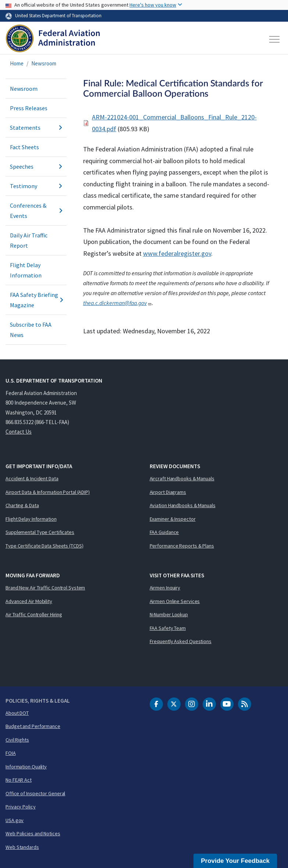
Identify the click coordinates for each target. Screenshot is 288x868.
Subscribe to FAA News (31, 330)
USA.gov (15, 820)
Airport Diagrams (168, 492)
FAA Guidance (164, 532)
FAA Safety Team (168, 628)
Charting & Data (22, 505)
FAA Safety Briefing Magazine (36, 300)
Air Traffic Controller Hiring (34, 614)
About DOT (17, 713)
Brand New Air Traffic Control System (45, 588)
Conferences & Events (36, 211)
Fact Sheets (24, 147)
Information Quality (26, 767)
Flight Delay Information (26, 270)
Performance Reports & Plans (182, 546)
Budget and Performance (33, 726)
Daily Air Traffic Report (29, 240)
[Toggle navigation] (275, 39)
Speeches (36, 166)
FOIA (11, 753)
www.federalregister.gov (177, 253)
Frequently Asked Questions (181, 641)
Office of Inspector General (35, 793)
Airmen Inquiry (165, 588)
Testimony (36, 186)
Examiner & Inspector (173, 519)
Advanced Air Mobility (29, 601)
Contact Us (19, 432)
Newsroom (44, 63)
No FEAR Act (19, 780)
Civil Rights (17, 740)
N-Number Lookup (169, 614)
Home (17, 63)
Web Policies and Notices (33, 833)
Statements (36, 128)
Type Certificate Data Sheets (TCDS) (45, 546)
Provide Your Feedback (235, 861)
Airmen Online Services (175, 601)
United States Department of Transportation (58, 15)
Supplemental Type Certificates (40, 532)
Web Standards (22, 847)
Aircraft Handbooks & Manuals (182, 478)
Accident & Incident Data (32, 478)
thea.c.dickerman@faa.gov (118, 303)
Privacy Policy (21, 807)
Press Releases (29, 108)
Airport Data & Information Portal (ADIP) (48, 492)
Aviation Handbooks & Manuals (183, 505)
